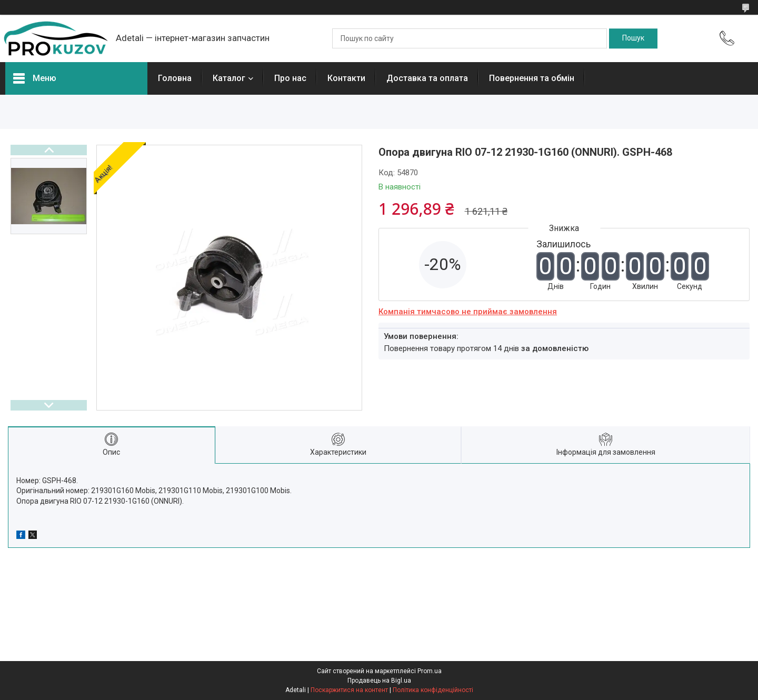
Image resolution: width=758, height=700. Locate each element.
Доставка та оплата (427, 78)
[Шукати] (633, 38)
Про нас (290, 78)
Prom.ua (430, 671)
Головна (175, 78)
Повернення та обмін (532, 78)
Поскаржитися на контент (349, 690)
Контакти (346, 78)
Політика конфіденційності (433, 690)
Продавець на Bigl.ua (379, 681)
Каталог (229, 78)
